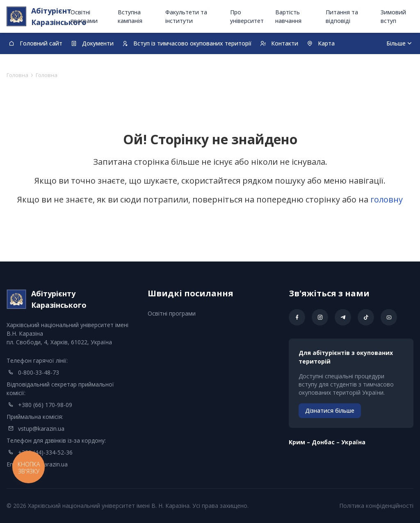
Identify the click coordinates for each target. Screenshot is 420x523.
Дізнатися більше (330, 410)
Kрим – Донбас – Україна (327, 442)
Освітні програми (84, 16)
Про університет (247, 16)
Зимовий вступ (393, 16)
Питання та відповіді (342, 16)
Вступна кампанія (130, 16)
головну (387, 199)
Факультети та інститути (186, 16)
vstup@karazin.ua (41, 429)
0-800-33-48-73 (39, 372)
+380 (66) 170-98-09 (45, 405)
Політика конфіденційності (376, 506)
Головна (17, 75)
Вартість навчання (288, 16)
